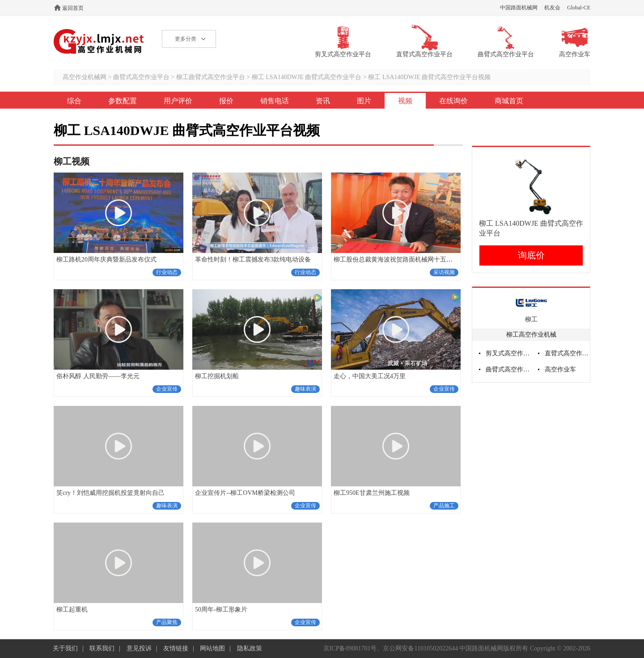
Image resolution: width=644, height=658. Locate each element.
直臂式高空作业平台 (568, 353)
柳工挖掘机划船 (217, 376)
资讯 (323, 101)
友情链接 (176, 648)
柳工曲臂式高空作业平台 (211, 77)
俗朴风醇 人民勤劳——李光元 (98, 376)
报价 (226, 101)
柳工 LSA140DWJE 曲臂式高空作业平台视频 (429, 77)
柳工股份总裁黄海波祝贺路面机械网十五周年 (396, 259)
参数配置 (123, 101)
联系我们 (102, 648)
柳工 (531, 319)
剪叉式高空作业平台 (508, 353)
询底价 (531, 255)
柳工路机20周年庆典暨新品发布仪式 (106, 259)
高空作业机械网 (99, 41)
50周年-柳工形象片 (221, 609)
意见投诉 (139, 648)
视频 (405, 101)
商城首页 (509, 101)
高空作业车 (560, 369)
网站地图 (212, 648)
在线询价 (453, 101)
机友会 (552, 8)
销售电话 (275, 101)
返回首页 (73, 8)
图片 (364, 101)
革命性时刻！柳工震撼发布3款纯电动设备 (253, 259)
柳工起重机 (72, 609)
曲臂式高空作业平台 (141, 77)
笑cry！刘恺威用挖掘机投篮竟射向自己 (110, 493)
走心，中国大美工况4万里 (370, 376)
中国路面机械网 (519, 8)
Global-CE (579, 8)
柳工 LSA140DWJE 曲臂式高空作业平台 (307, 77)
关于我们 (65, 648)
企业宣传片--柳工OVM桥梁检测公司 (245, 493)
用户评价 (178, 101)
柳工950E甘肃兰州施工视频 (372, 493)
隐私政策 (250, 648)
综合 (74, 101)
